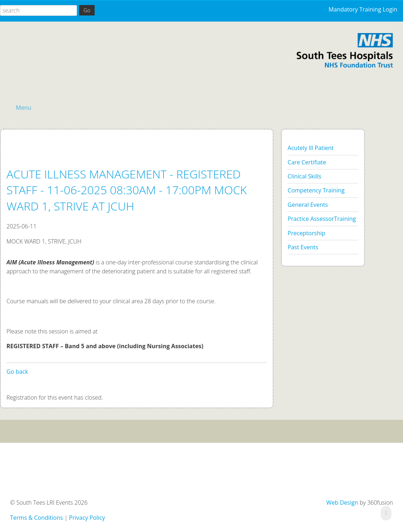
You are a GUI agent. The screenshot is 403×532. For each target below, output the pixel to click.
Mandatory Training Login (363, 9)
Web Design (342, 503)
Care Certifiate (307, 162)
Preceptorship (306, 233)
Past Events (303, 247)
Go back (17, 372)
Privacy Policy (87, 518)
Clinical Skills (304, 176)
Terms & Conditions (37, 518)
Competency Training (316, 190)
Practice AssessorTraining (322, 219)
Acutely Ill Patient (311, 148)
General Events (308, 205)
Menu (24, 108)
